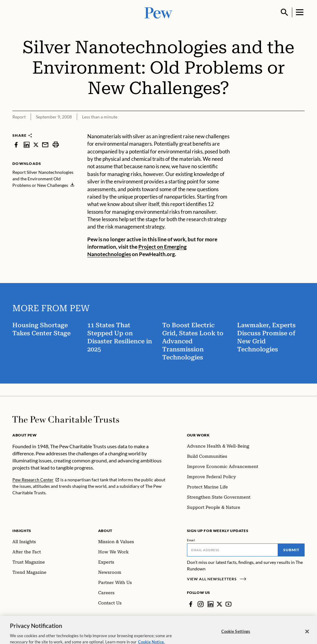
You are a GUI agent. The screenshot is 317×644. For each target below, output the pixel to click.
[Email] (233, 550)
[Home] (66, 419)
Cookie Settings (236, 636)
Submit (291, 550)
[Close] (307, 637)
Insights (22, 531)
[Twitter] (219, 604)
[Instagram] (201, 604)
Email (191, 540)
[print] (56, 145)
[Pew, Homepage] (158, 12)
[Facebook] (191, 604)
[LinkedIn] (211, 604)
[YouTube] (228, 604)
